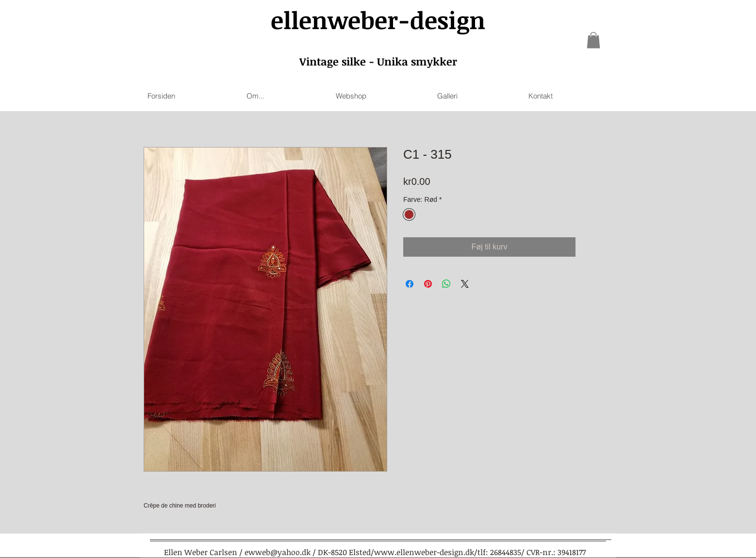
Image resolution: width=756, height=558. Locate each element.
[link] (593, 40)
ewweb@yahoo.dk (278, 552)
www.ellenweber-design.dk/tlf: (431, 552)
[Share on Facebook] (410, 284)
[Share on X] (465, 284)
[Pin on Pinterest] (428, 284)
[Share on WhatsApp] (446, 284)
